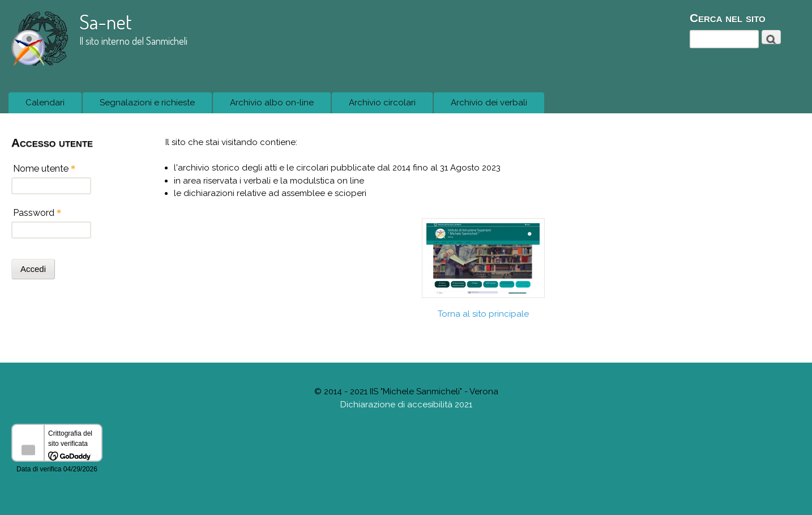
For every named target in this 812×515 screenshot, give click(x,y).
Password (37, 213)
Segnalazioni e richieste (144, 106)
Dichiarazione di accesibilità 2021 (406, 405)
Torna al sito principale (483, 314)
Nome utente (44, 169)
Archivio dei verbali (489, 103)
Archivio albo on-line (272, 103)
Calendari (42, 106)
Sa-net (106, 22)
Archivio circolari (382, 103)
